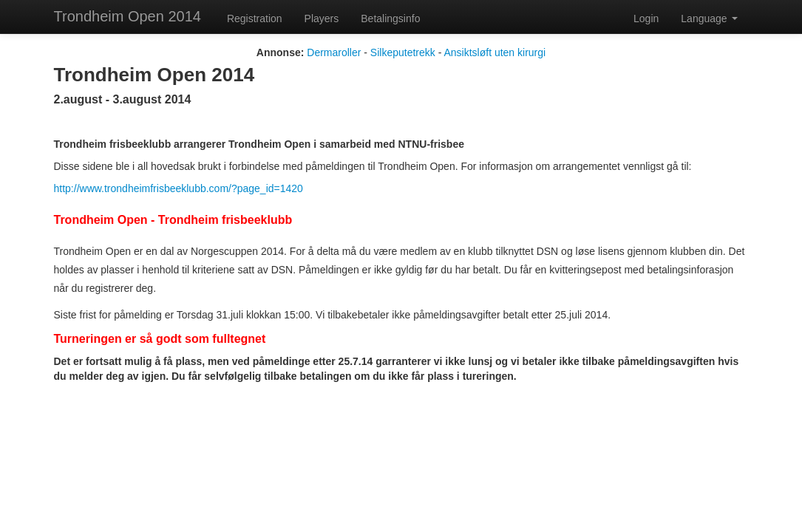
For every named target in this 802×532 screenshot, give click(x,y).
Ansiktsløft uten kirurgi (495, 52)
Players (322, 18)
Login (646, 18)
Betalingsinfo (390, 18)
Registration (255, 18)
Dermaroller (334, 52)
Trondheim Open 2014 (128, 16)
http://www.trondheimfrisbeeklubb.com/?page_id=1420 (179, 188)
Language (709, 18)
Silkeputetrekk (403, 52)
